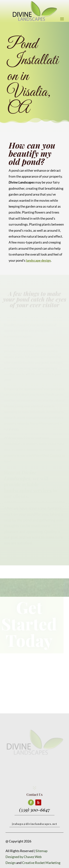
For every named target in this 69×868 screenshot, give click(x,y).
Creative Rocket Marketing (41, 863)
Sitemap (41, 851)
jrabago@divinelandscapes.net (35, 824)
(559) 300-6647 (34, 810)
